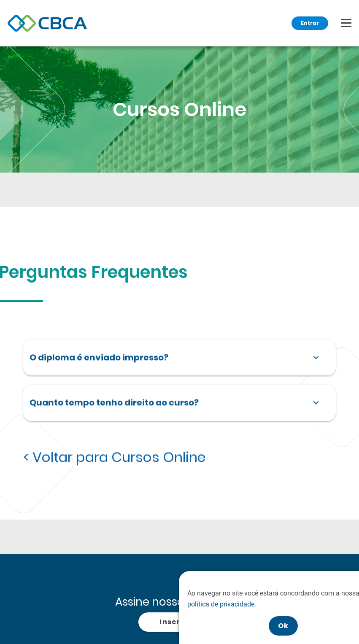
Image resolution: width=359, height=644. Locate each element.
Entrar (310, 23)
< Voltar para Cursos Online (115, 457)
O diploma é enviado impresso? (176, 357)
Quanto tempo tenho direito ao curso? (176, 402)
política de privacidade (248, 604)
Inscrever (179, 622)
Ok (310, 626)
